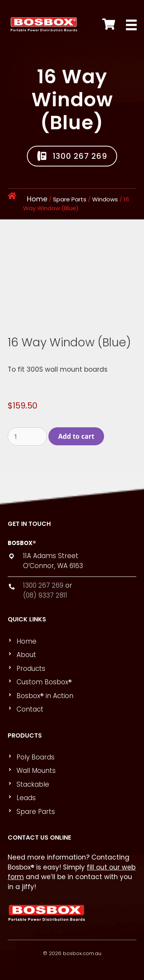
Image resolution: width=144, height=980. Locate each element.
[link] (75, 642)
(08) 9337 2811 (45, 595)
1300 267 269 (43, 585)
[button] (72, 156)
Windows (105, 199)
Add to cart (76, 436)
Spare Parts (70, 199)
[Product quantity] (27, 436)
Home (37, 199)
